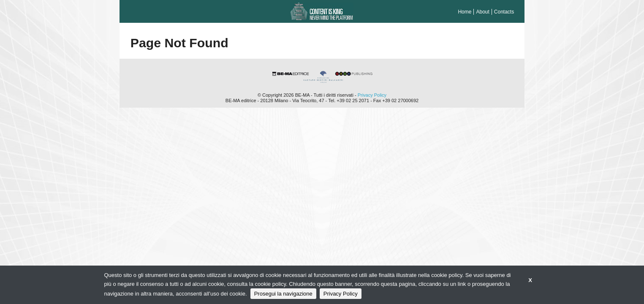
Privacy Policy (372, 95)
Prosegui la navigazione (283, 294)
